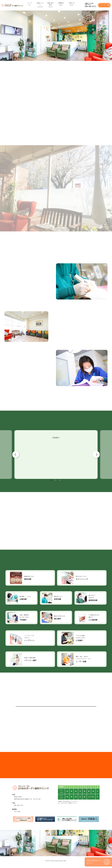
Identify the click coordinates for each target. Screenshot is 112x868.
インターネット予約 (104, 5)
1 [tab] (51, 480)
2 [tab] (56, 480)
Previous (16, 455)
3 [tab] (60, 480)
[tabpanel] (56, 455)
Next (96, 455)
